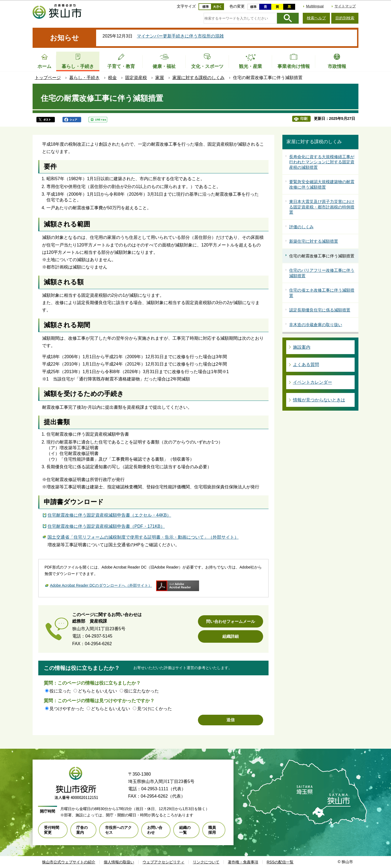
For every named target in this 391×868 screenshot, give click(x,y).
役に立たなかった (141, 691)
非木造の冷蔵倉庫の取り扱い (316, 325)
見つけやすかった (67, 709)
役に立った (60, 691)
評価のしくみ (301, 227)
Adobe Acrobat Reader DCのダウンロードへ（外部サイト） (101, 585)
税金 (112, 78)
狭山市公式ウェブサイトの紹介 (69, 862)
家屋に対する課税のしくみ (198, 78)
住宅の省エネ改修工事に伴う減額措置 (322, 293)
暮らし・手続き (84, 78)
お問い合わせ (155, 830)
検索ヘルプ (316, 18)
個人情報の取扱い (119, 862)
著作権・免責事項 (243, 862)
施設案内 (302, 347)
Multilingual (315, 6)
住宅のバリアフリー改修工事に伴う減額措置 (322, 273)
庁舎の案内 (82, 830)
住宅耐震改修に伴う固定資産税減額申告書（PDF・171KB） (106, 526)
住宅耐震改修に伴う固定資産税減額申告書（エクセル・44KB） (109, 515)
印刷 (304, 119)
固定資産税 (136, 78)
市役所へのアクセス (118, 830)
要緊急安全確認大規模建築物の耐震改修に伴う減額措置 (322, 184)
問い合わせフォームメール (231, 621)
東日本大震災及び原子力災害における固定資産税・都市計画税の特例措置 (322, 207)
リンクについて (206, 862)
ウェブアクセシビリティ (163, 862)
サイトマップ (345, 6)
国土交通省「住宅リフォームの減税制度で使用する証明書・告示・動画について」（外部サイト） (143, 536)
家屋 (160, 78)
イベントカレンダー (313, 382)
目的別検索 (345, 18)
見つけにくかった (154, 709)
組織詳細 (231, 636)
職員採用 (212, 830)
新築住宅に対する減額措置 (314, 241)
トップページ (48, 78)
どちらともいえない (97, 691)
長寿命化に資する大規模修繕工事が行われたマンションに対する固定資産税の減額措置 (322, 162)
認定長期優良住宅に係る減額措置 (320, 310)
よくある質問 (306, 365)
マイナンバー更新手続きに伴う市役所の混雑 (180, 36)
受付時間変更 (52, 830)
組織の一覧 (185, 830)
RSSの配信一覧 (280, 862)
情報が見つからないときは (319, 400)
